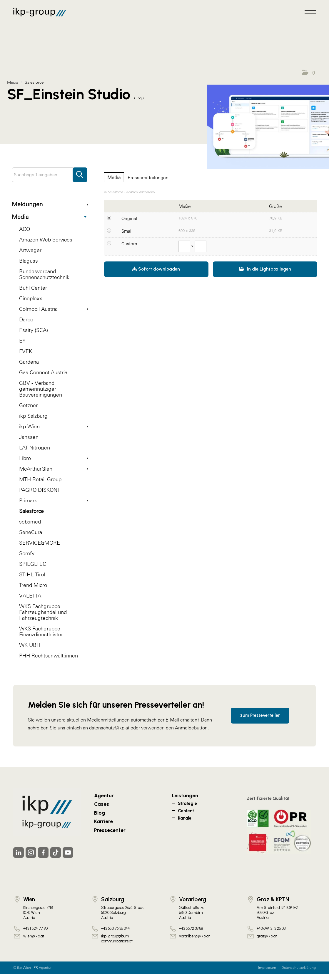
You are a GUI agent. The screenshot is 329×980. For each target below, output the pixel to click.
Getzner (28, 405)
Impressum (267, 968)
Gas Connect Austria (43, 372)
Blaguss (29, 261)
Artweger (30, 250)
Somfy (27, 553)
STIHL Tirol (32, 574)
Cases (102, 804)
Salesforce (31, 511)
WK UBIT (30, 645)
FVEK (26, 351)
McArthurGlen (54, 469)
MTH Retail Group (40, 479)
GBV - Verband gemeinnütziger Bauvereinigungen (41, 389)
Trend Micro (33, 585)
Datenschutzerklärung (299, 968)
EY (22, 341)
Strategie (187, 803)
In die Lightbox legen (265, 269)
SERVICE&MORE (40, 543)
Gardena (29, 362)
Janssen (29, 437)
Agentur (104, 795)
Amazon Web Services (46, 240)
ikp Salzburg (33, 416)
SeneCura (31, 532)
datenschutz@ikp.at (109, 728)
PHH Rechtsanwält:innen (49, 656)
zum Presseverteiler (260, 715)
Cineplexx (31, 298)
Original (129, 218)
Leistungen (185, 795)
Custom (129, 244)
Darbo (26, 319)
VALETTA (30, 596)
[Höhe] (201, 246)
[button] (308, 73)
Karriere (103, 821)
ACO (25, 229)
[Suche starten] (80, 172)
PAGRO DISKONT (40, 490)
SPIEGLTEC (33, 564)
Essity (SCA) (34, 330)
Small (127, 231)
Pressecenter (110, 830)
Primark (54, 500)
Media (49, 217)
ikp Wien (54, 426)
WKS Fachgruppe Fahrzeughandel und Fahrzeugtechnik (43, 612)
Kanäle (185, 818)
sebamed (30, 522)
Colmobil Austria (54, 309)
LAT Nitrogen (35, 448)
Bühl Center (33, 288)
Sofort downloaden (156, 269)
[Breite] (184, 246)
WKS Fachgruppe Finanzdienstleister (41, 631)
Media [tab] (114, 177)
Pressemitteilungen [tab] (148, 177)
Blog (100, 813)
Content (186, 811)
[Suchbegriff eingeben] (50, 175)
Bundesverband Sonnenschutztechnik (44, 274)
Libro (54, 458)
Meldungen (50, 204)
